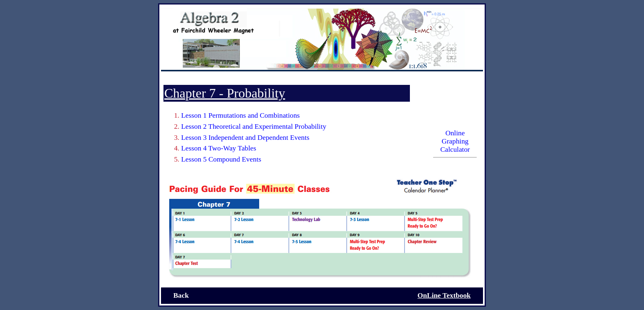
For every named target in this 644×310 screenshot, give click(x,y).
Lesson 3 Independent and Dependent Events (245, 138)
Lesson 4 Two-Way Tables (219, 148)
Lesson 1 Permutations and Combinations (240, 115)
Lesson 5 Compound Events (221, 159)
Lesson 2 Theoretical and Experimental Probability (254, 127)
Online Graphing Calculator (455, 141)
